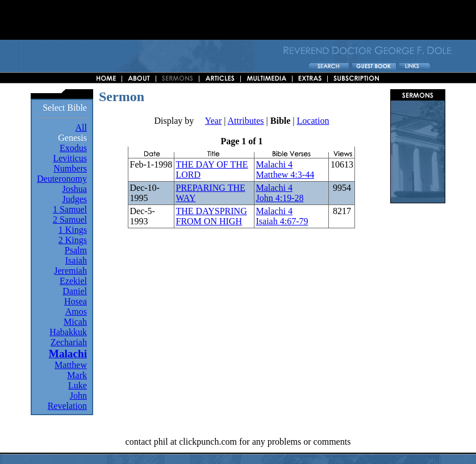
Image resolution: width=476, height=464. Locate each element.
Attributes (246, 121)
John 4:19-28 (279, 198)
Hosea (76, 301)
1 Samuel (70, 209)
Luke (78, 385)
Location (313, 121)
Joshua (74, 189)
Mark (77, 375)
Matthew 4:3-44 (285, 175)
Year (213, 121)
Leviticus (70, 158)
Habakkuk (68, 332)
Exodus (73, 148)
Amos (76, 312)
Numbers (70, 168)
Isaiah (76, 260)
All (81, 128)
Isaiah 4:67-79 (282, 221)
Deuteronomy (62, 179)
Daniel (75, 291)
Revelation (67, 406)
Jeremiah (70, 271)
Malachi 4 (274, 164)
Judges (74, 199)
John (78, 396)
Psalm (76, 250)
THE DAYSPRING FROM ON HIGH (211, 216)
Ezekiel (73, 281)
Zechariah (69, 342)
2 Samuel (70, 220)
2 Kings (73, 240)
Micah (75, 322)
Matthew (71, 365)
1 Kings (73, 230)
